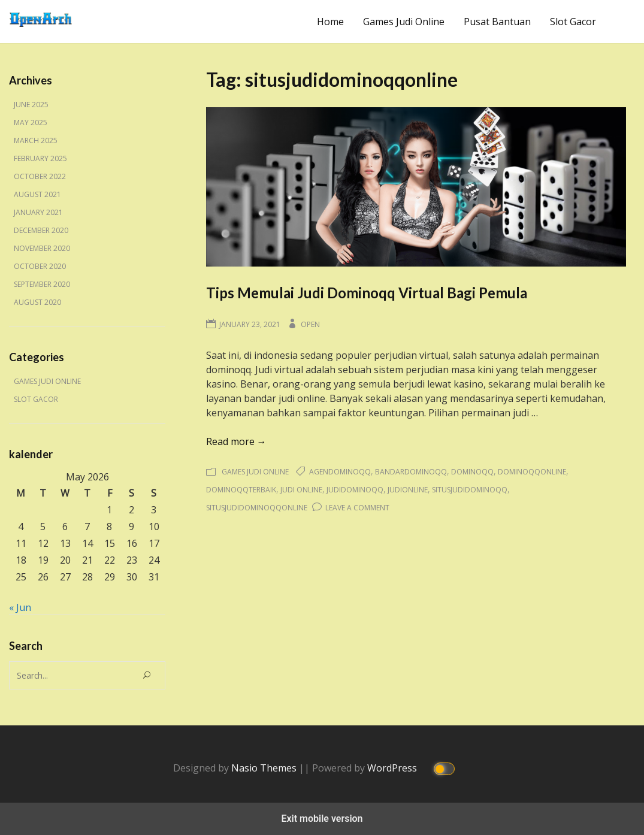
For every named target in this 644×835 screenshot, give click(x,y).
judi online (301, 490)
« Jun (20, 607)
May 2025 (31, 122)
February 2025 (40, 158)
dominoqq (472, 472)
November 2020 (42, 248)
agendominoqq (340, 472)
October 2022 (40, 176)
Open (310, 324)
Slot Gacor (573, 22)
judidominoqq (355, 490)
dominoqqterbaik (241, 490)
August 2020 (37, 302)
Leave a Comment (357, 508)
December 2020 (41, 230)
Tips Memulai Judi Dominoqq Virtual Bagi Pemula (367, 293)
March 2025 (36, 140)
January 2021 (38, 212)
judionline (408, 490)
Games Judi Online (404, 22)
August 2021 (37, 194)
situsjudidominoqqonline (257, 508)
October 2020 (40, 266)
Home (330, 22)
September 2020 (42, 284)
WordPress (393, 767)
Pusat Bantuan (497, 22)
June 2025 (31, 105)
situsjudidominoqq (470, 490)
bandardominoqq (411, 472)
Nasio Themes (265, 767)
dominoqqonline (532, 472)
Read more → (236, 441)
